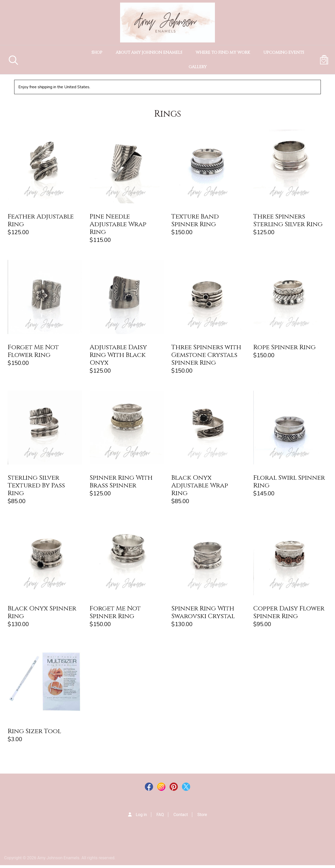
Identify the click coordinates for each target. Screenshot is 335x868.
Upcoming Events (284, 52)
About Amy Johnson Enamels (149, 52)
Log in (141, 817)
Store (202, 817)
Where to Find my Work (223, 52)
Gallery (198, 67)
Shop (97, 52)
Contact (181, 817)
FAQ (160, 817)
